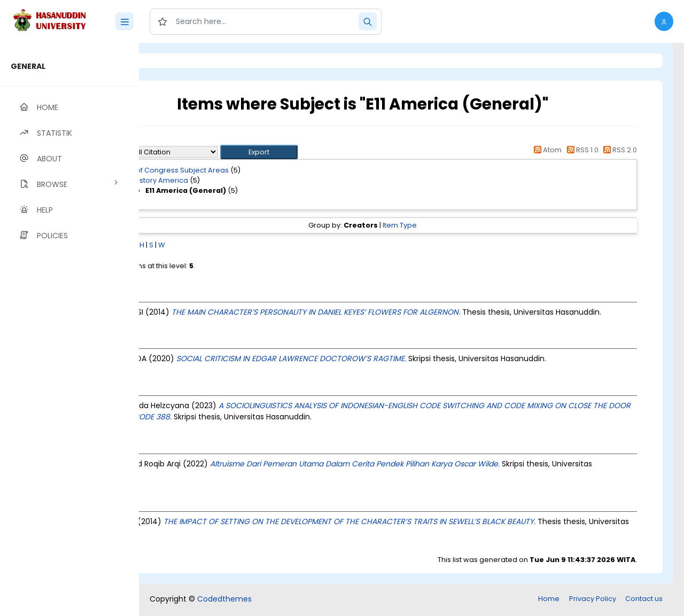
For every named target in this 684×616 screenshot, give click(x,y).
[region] (69, 329)
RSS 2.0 (619, 150)
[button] (664, 21)
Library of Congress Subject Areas (257, 170)
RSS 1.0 (581, 150)
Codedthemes (224, 600)
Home (549, 600)
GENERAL (28, 66)
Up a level (197, 140)
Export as (191, 152)
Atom (546, 150)
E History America (245, 180)
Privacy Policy (593, 600)
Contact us (644, 600)
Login (184, 61)
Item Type (444, 225)
